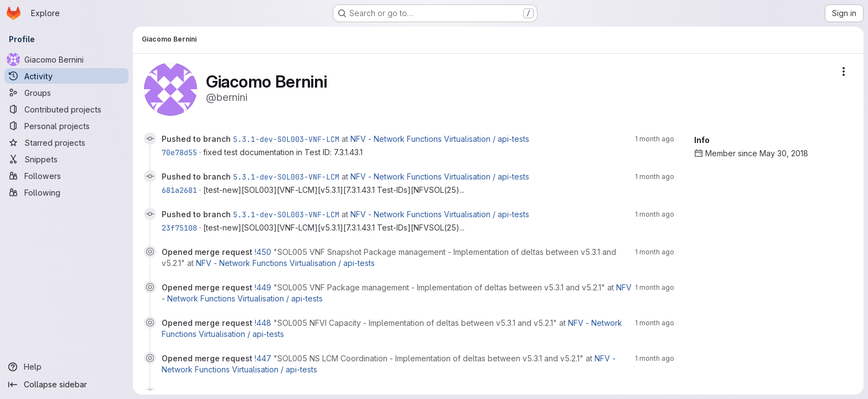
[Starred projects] (66, 142)
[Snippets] (66, 159)
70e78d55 (179, 152)
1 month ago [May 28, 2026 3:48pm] (655, 139)
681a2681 (179, 190)
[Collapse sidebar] (66, 385)
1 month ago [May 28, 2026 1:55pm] (655, 358)
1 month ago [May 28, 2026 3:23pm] (655, 214)
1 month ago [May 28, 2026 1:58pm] (655, 287)
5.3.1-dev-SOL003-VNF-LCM (286, 139)
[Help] (66, 367)
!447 (264, 358)
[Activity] (66, 76)
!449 (264, 287)
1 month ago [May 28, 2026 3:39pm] (655, 177)
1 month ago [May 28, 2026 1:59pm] (655, 252)
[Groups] (66, 93)
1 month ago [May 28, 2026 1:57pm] (655, 323)
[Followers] (66, 176)
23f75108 (179, 228)
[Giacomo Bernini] (66, 59)
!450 (264, 252)
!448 (264, 323)
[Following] (66, 192)
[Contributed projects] (66, 109)
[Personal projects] (66, 126)
